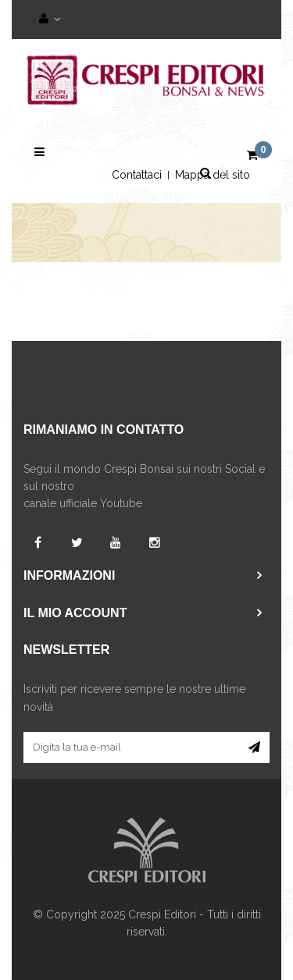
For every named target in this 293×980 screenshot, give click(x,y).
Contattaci (137, 175)
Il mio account (75, 613)
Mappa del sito (213, 175)
